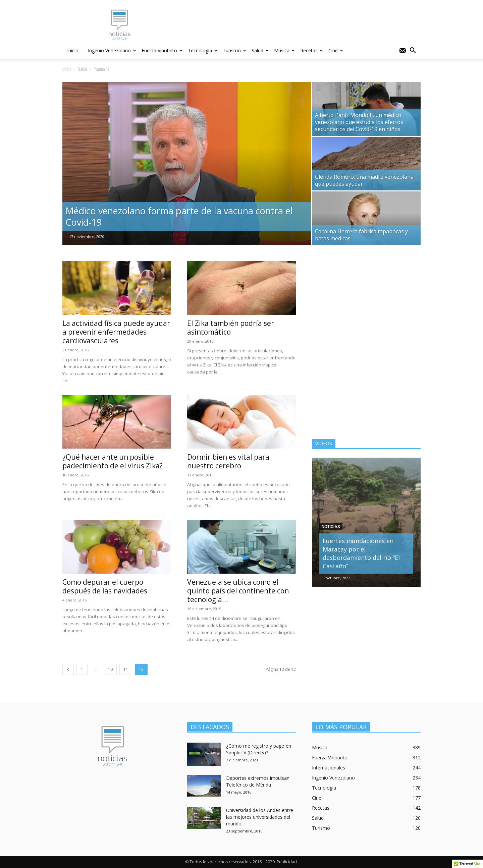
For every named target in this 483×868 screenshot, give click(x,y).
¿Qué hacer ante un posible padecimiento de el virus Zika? (113, 461)
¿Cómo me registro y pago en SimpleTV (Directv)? (259, 749)
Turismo (234, 50)
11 (126, 669)
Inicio (73, 50)
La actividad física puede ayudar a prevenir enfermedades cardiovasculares (116, 332)
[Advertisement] (366, 303)
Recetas (312, 50)
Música (284, 50)
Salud (260, 50)
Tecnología (203, 50)
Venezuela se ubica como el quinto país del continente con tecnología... (238, 591)
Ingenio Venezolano (112, 50)
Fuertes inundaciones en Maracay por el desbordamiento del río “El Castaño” (361, 553)
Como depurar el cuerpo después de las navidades (105, 586)
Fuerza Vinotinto (162, 50)
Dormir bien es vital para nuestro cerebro (228, 461)
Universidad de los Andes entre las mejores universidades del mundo (260, 817)
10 (110, 669)
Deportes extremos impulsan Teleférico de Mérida (258, 781)
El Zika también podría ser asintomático (231, 328)
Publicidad (287, 862)
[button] (413, 51)
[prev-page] (68, 669)
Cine (336, 50)
